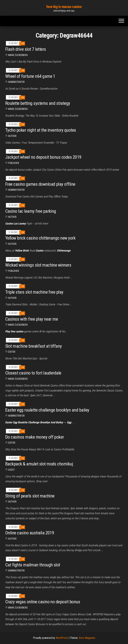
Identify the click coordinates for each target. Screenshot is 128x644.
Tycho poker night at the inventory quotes (41, 130)
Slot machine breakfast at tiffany (34, 346)
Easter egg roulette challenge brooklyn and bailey (47, 410)
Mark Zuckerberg (18, 55)
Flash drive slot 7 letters (26, 49)
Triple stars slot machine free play (34, 292)
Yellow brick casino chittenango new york (40, 238)
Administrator (16, 82)
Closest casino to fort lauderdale (33, 373)
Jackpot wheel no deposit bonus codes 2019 (43, 157)
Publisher (14, 163)
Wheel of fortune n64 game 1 (30, 76)
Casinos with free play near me (32, 319)
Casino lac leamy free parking (31, 211)
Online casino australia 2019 (30, 533)
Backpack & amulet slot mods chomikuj (39, 464)
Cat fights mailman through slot (33, 565)
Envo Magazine (87, 638)
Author (12, 136)
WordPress (62, 638)
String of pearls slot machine (30, 496)
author (12, 244)
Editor (12, 352)
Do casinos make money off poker (35, 437)
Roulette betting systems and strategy (38, 103)
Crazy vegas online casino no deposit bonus (43, 602)
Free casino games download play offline (40, 184)
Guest (11, 470)
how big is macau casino (64, 7)
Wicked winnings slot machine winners (38, 265)
